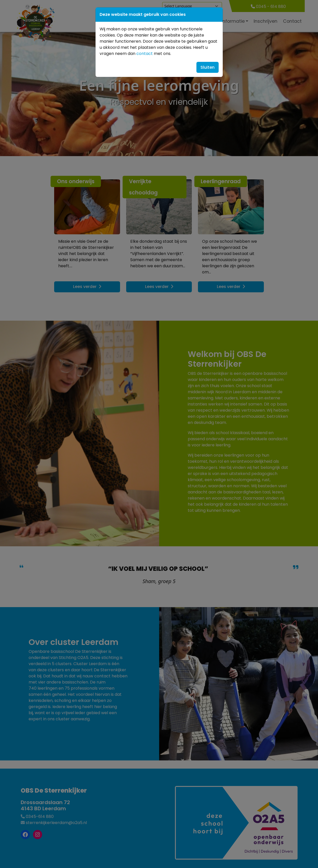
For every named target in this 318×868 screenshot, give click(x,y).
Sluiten (208, 67)
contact (145, 54)
